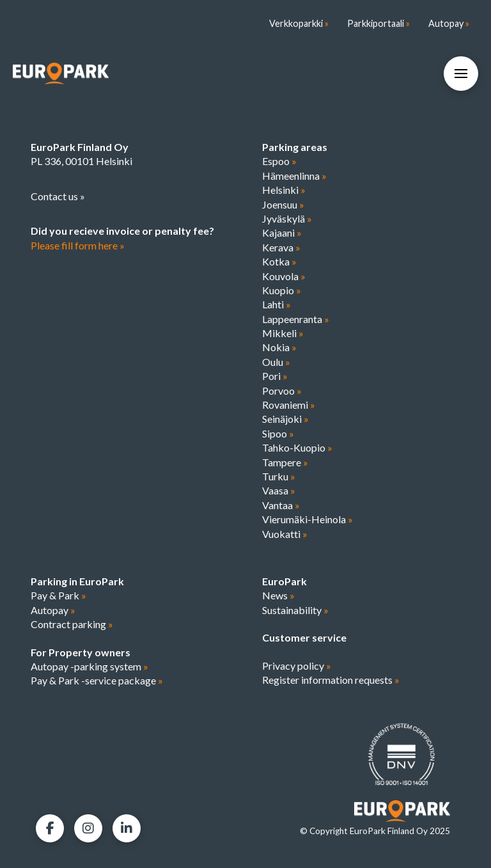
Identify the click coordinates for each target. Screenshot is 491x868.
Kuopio (282, 290)
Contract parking (72, 624)
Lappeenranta (296, 319)
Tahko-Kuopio (297, 447)
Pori (275, 376)
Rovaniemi (289, 405)
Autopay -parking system (90, 666)
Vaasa (279, 490)
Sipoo (278, 433)
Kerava (281, 247)
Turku (279, 476)
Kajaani (282, 233)
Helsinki (284, 190)
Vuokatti (285, 534)
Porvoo (282, 391)
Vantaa (281, 505)
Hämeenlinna (294, 176)
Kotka (279, 261)
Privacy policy (297, 666)
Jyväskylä (287, 218)
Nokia (279, 347)
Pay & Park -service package (97, 680)
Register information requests (331, 680)
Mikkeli (283, 333)
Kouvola (284, 276)
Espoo (279, 161)
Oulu (276, 362)
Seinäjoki (285, 419)
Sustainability (295, 610)
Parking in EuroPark (77, 581)
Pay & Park (58, 595)
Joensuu (283, 204)
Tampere (285, 462)
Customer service (304, 637)
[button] (461, 74)
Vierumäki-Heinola (308, 519)
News (278, 595)
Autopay (53, 610)
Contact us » (58, 196)
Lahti (277, 304)
